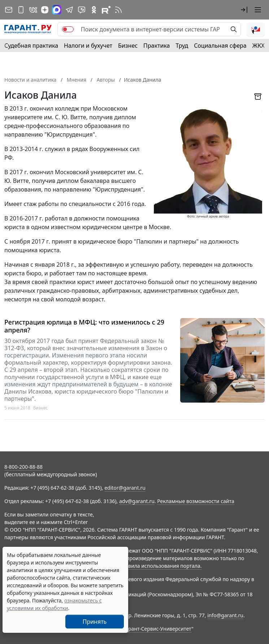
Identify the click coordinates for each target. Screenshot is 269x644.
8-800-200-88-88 (23, 467)
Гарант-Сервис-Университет (157, 629)
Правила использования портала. (160, 566)
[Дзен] (45, 10)
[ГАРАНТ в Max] (57, 10)
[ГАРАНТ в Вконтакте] (33, 10)
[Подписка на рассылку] (9, 10)
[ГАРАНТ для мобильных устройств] (21, 10)
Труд (182, 46)
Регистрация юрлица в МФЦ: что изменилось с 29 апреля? (84, 326)
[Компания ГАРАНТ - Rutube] (106, 10)
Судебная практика (31, 46)
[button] (244, 10)
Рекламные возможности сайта (196, 501)
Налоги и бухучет (88, 46)
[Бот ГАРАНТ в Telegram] (82, 10)
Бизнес (128, 46)
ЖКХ (259, 46)
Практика (157, 46)
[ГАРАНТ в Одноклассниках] (94, 10)
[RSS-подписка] (118, 10)
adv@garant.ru (137, 501)
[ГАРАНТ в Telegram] (69, 10)
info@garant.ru (225, 615)
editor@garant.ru (125, 488)
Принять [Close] (95, 622)
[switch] (68, 29)
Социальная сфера (220, 46)
